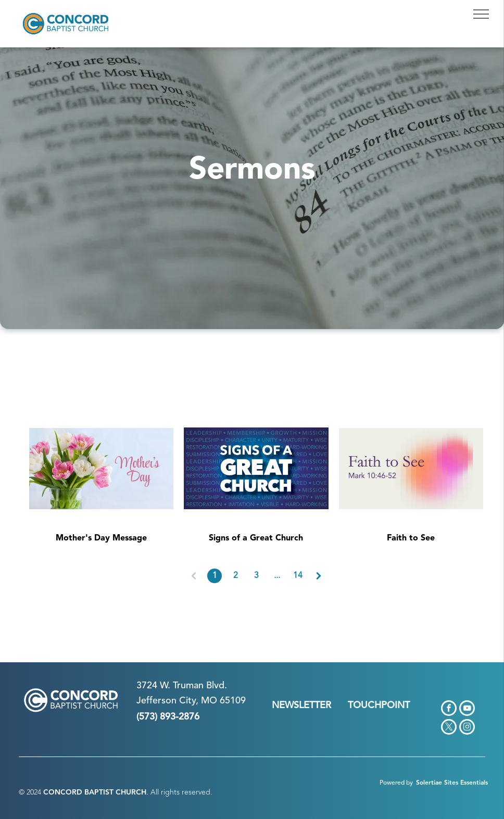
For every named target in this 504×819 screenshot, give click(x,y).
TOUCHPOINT (379, 705)
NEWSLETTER (301, 705)
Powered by (396, 783)
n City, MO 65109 (209, 701)
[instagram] (467, 728)
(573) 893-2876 (168, 717)
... (277, 576)
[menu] (481, 14)
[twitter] (449, 728)
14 (298, 576)
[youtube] (467, 709)
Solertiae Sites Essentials (452, 783)
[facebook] (449, 709)
